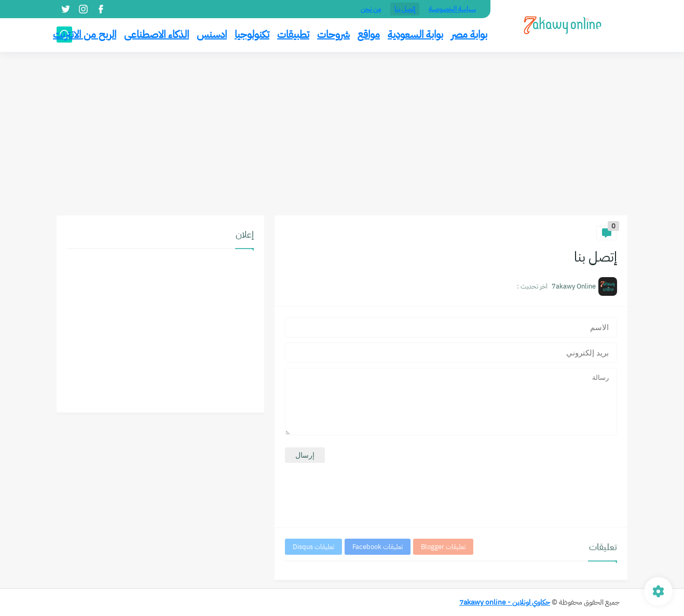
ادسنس (212, 34)
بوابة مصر (469, 34)
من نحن (371, 9)
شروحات (333, 34)
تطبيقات (293, 34)
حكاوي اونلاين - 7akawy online (505, 602)
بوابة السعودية (415, 34)
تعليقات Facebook (378, 547)
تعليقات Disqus (313, 547)
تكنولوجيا (252, 34)
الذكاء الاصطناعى (156, 34)
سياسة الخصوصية (452, 9)
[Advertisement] (342, 135)
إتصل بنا (405, 9)
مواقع (369, 34)
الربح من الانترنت (85, 34)
